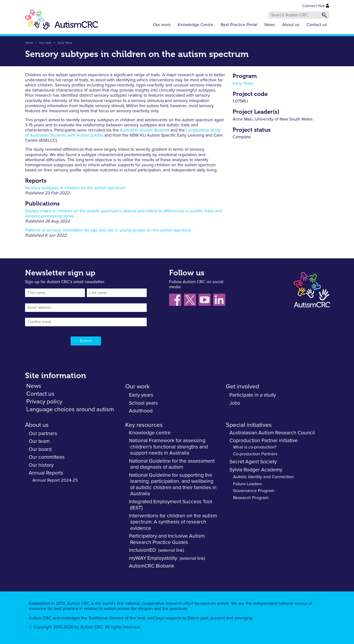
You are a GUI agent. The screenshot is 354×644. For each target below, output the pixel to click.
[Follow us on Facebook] (177, 301)
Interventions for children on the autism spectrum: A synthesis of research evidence (173, 522)
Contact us (317, 25)
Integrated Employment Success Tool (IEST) (171, 505)
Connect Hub (316, 6)
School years (143, 403)
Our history (41, 465)
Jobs (235, 403)
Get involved (242, 387)
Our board (40, 449)
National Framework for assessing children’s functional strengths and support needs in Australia (168, 447)
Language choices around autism (70, 409)
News (270, 25)
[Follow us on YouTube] (206, 301)
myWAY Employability (153, 558)
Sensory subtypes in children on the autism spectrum (75, 188)
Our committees (47, 457)
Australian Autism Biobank (145, 130)
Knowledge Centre (196, 25)
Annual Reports (46, 473)
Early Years (65, 43)
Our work (162, 25)
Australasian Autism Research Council (272, 433)
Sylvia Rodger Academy (256, 470)
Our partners (43, 434)
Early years (141, 395)
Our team (39, 441)
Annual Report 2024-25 (55, 480)
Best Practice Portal (239, 25)
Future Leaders (248, 484)
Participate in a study (253, 395)
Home (29, 43)
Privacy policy (44, 402)
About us (291, 25)
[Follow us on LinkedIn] (220, 301)
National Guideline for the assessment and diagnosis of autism (172, 464)
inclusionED (142, 550)
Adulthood (141, 411)
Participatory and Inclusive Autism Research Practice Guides (167, 539)
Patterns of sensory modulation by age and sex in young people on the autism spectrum (108, 230)
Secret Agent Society (253, 462)
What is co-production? (255, 447)
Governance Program (254, 491)
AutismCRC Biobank (152, 566)
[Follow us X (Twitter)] (191, 301)
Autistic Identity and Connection (263, 477)
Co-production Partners (255, 454)
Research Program (251, 498)
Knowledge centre (150, 433)
